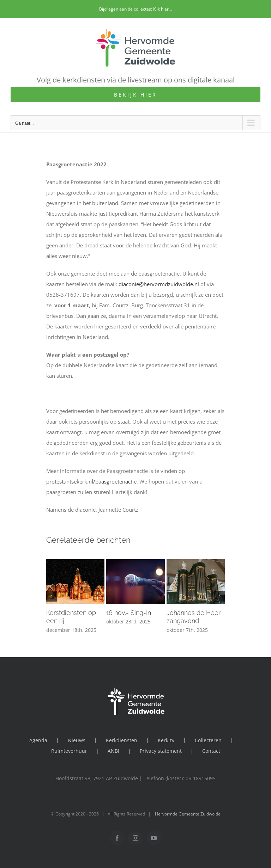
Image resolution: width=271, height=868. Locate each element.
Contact (211, 751)
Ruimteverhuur (69, 751)
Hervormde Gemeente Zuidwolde (188, 814)
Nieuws (77, 740)
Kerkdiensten (122, 740)
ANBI (113, 751)
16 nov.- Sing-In (129, 613)
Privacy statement (161, 751)
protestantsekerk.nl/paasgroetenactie (91, 481)
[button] (52, 596)
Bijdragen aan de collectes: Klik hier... (135, 9)
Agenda (38, 740)
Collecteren (208, 740)
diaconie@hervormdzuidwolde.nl (159, 284)
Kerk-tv (166, 740)
